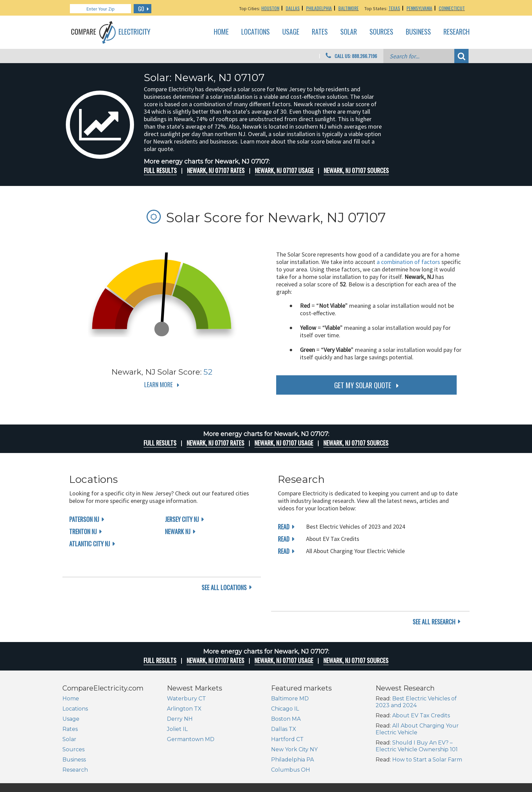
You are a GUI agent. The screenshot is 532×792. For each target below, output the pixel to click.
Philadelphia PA (292, 716)
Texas (394, 8)
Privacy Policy (426, 766)
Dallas (293, 8)
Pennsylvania (419, 8)
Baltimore (348, 8)
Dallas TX (284, 686)
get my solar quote (363, 385)
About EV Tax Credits (421, 672)
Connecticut (452, 8)
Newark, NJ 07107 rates (216, 170)
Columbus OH (291, 727)
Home (221, 32)
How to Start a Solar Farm (427, 716)
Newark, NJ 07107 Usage (284, 170)
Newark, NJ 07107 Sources (356, 170)
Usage (291, 32)
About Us (353, 766)
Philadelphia (319, 8)
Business (418, 32)
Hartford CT (287, 696)
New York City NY (294, 706)
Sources (381, 32)
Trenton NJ (83, 531)
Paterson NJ (84, 519)
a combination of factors (408, 262)
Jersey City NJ (182, 519)
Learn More (158, 384)
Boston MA (286, 676)
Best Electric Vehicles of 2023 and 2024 (416, 659)
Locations (255, 32)
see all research (434, 579)
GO (141, 9)
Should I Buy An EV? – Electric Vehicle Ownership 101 (417, 703)
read (284, 527)
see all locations (224, 579)
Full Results (160, 170)
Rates (320, 32)
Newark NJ (178, 531)
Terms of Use (457, 766)
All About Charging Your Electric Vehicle (417, 686)
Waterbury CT (186, 655)
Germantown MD (191, 696)
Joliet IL (177, 686)
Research (457, 32)
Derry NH (180, 676)
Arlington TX (184, 666)
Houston (270, 8)
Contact (377, 766)
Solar (349, 32)
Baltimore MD (290, 655)
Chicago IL (285, 666)
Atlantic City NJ (90, 544)
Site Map (399, 766)
